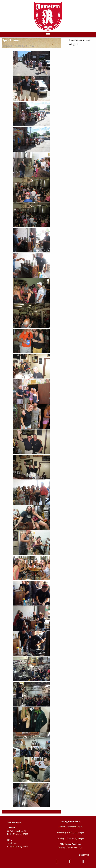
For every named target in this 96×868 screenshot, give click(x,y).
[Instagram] (70, 862)
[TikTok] (83, 862)
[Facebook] (57, 862)
